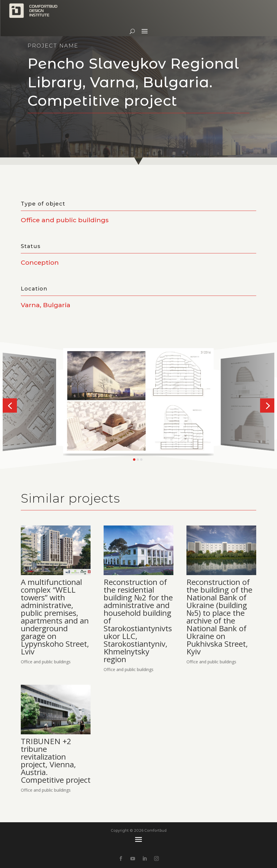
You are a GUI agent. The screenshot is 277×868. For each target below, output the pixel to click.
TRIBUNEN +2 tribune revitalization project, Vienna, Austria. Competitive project (56, 760)
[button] (10, 405)
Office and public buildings (46, 662)
